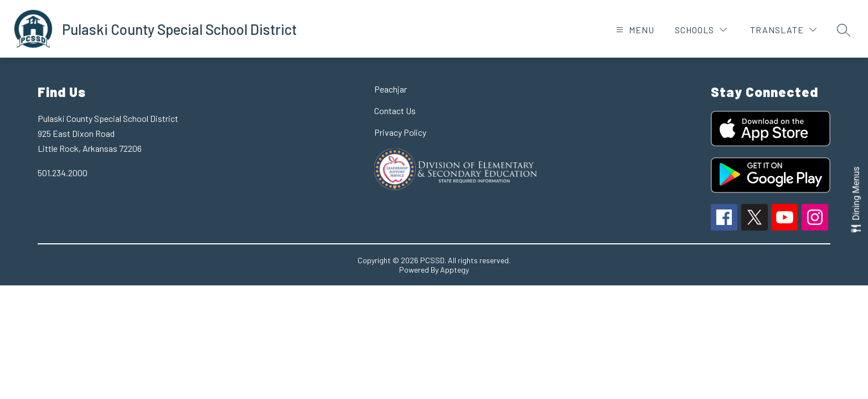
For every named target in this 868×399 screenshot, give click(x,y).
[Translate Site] (783, 30)
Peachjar (391, 89)
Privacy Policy (400, 132)
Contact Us (395, 111)
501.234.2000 (63, 173)
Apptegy (454, 270)
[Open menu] (634, 30)
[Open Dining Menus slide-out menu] (856, 200)
